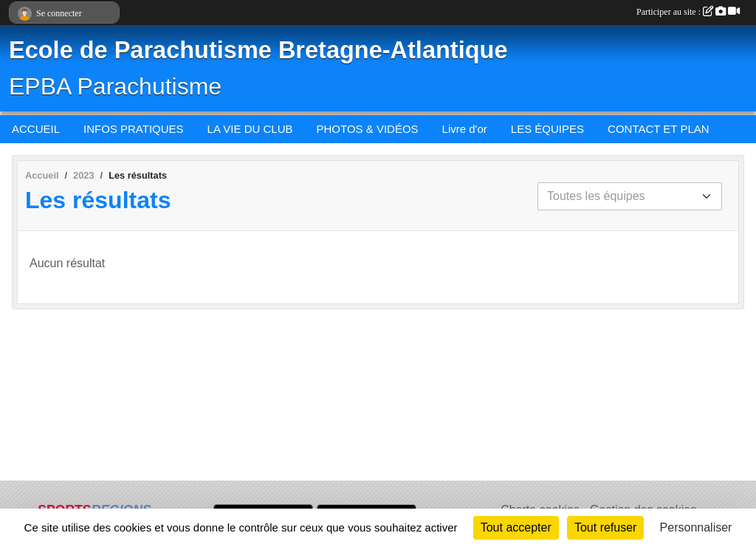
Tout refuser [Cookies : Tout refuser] (605, 527)
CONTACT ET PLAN (659, 129)
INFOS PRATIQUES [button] (134, 129)
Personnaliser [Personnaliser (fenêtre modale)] (696, 527)
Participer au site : (688, 12)
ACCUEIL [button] (36, 129)
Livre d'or (465, 129)
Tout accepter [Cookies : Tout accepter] (516, 527)
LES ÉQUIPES (547, 129)
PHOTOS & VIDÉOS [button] (368, 129)
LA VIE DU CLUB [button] (250, 129)
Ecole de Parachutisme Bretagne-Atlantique (258, 50)
